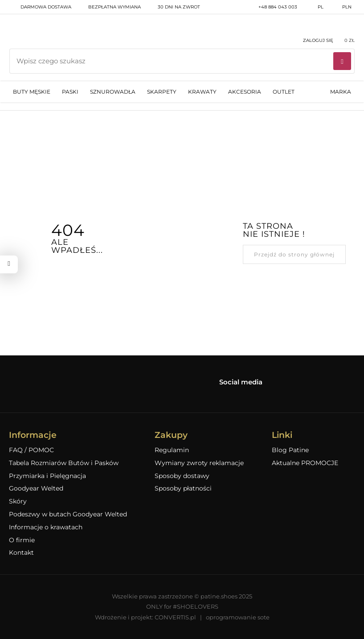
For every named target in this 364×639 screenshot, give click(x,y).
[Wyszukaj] (342, 61)
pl (315, 7)
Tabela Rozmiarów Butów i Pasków (64, 463)
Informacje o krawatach (46, 527)
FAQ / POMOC (31, 450)
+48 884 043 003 (272, 7)
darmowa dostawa (40, 7)
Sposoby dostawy (182, 476)
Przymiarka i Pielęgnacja (47, 476)
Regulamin (172, 450)
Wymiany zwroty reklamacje (199, 463)
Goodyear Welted (36, 489)
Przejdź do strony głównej (294, 254)
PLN (341, 7)
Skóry (18, 501)
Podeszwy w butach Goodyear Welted (68, 514)
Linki (282, 435)
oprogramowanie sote (238, 617)
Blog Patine (290, 450)
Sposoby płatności (183, 489)
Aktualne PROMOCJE (305, 463)
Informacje (33, 435)
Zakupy (171, 435)
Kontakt (21, 553)
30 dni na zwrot (173, 7)
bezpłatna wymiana (109, 7)
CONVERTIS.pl (175, 617)
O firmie (22, 540)
